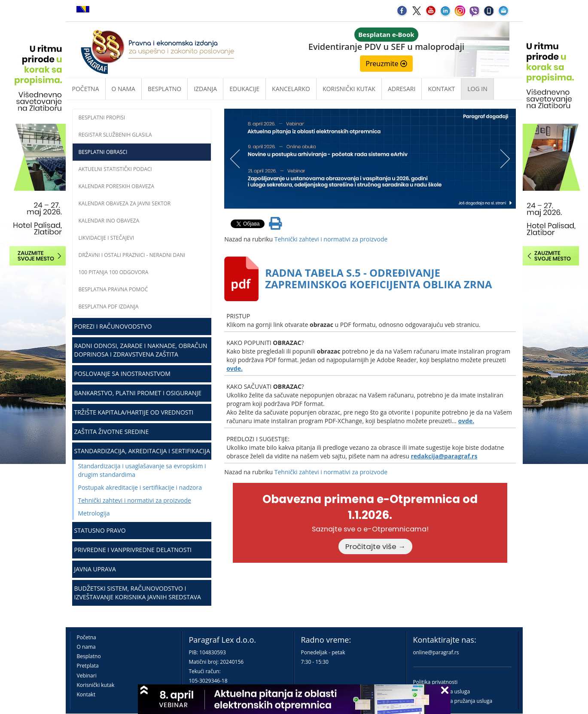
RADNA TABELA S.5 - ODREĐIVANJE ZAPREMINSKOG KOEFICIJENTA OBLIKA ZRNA (378, 278)
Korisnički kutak (96, 685)
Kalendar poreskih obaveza (117, 186)
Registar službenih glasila (115, 135)
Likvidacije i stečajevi (107, 238)
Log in (477, 89)
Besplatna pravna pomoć (113, 289)
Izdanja (205, 89)
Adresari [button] (402, 89)
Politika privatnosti (436, 682)
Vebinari (87, 676)
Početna (86, 89)
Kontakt (86, 694)
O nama (123, 89)
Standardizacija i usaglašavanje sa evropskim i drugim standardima (142, 470)
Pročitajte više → (375, 546)
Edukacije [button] (244, 89)
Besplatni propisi (102, 117)
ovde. (235, 368)
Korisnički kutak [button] (349, 89)
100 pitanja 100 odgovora (114, 272)
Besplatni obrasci (103, 152)
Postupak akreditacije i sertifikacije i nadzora (140, 487)
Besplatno (165, 89)
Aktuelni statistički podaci (115, 169)
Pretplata (88, 666)
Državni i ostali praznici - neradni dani (132, 255)
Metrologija (94, 513)
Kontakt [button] (441, 89)
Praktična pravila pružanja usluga (453, 701)
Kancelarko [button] (291, 89)
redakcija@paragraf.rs (444, 456)
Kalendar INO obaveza (109, 221)
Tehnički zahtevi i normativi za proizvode (135, 500)
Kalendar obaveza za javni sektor (125, 203)
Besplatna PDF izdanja (109, 307)
